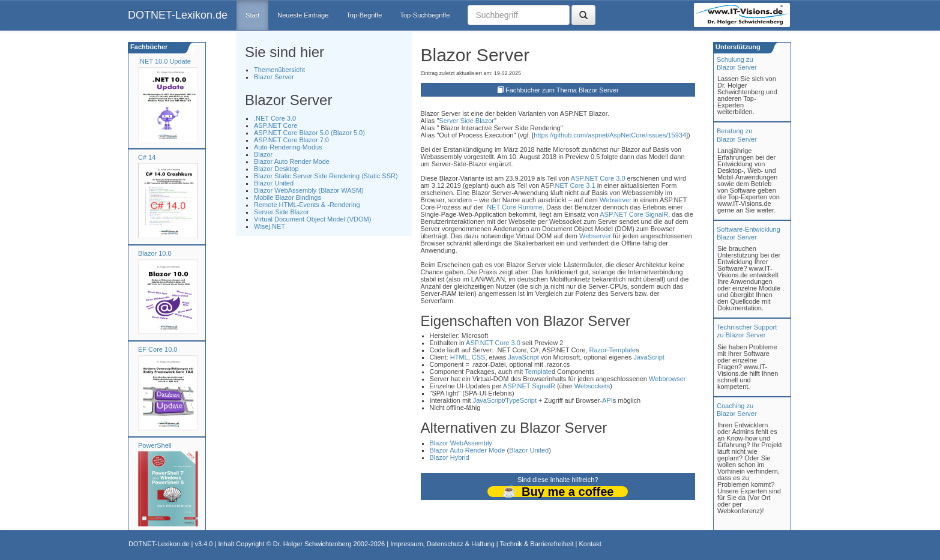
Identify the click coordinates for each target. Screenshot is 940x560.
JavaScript (523, 357)
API (607, 400)
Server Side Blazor (282, 212)
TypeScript (521, 400)
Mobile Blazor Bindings (288, 197)
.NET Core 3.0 (275, 118)
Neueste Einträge (303, 15)
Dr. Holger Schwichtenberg (312, 544)
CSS (479, 357)
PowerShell (155, 445)
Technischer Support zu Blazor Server (747, 331)
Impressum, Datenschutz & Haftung (442, 544)
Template (622, 350)
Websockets (592, 386)
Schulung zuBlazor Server (737, 63)
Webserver (616, 200)
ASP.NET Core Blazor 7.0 (291, 140)
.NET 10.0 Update (164, 61)
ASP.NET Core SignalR (634, 214)
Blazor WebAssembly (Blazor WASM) (309, 190)
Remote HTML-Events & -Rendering (307, 205)
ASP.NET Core (276, 125)
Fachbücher (148, 47)
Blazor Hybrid (450, 457)
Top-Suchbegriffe (425, 15)
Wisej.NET (270, 226)
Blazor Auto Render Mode (292, 161)
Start (252, 15)
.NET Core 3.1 (574, 185)
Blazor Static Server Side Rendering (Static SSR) (326, 176)
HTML (459, 357)
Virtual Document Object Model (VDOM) (312, 219)
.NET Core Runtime (514, 207)
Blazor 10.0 (155, 253)
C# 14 (147, 157)
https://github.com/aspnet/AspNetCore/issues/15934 (610, 135)
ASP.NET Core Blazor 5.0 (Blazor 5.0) (309, 133)
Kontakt (590, 544)
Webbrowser (667, 379)
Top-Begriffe (364, 15)
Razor (598, 350)
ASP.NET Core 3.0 (598, 178)
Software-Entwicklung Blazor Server (749, 233)
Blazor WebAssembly (461, 443)
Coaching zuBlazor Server (737, 410)
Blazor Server (274, 77)
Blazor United (274, 183)
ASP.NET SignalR (529, 386)
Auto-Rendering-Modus (288, 147)
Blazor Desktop (276, 169)
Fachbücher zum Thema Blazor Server (562, 90)
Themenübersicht (279, 70)
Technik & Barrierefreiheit (537, 544)
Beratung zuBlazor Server (737, 135)
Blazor (263, 154)
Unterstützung (737, 47)
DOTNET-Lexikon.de (178, 15)
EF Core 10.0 (158, 349)
